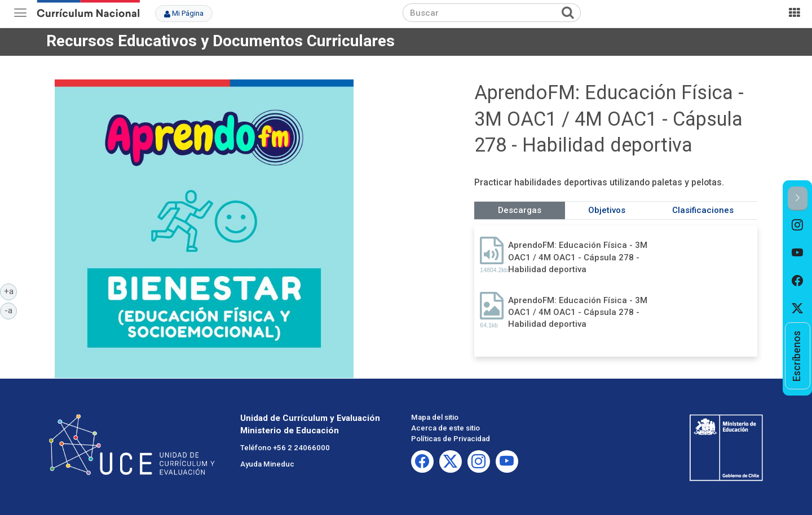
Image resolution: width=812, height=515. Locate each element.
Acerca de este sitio (445, 428)
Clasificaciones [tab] (703, 210)
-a (11, 310)
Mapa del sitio (435, 417)
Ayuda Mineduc (267, 464)
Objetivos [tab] (607, 210)
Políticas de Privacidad (451, 439)
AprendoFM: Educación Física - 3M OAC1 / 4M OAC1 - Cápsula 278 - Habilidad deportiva (578, 257)
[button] (798, 199)
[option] (798, 225)
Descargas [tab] (520, 210)
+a (11, 291)
